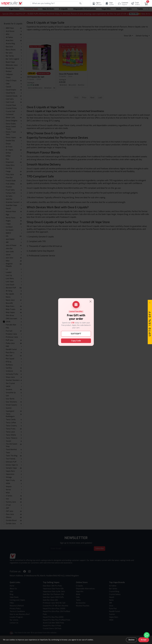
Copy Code (76, 341)
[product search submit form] (80, 3)
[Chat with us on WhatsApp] (147, 635)
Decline (131, 640)
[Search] (54, 3)
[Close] (90, 301)
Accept (144, 640)
